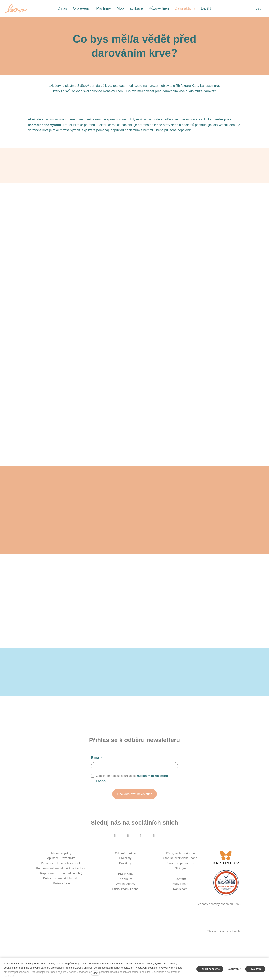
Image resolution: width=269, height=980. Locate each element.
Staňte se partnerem (180, 904)
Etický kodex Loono (125, 930)
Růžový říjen (61, 924)
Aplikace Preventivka (61, 899)
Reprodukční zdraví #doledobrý (61, 914)
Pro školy (125, 904)
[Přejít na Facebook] (115, 877)
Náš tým (180, 909)
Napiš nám (180, 930)
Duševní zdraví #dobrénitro (61, 919)
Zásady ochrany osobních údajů (220, 945)
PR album (125, 920)
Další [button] (206, 8)
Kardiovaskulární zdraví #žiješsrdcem (61, 909)
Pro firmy (125, 899)
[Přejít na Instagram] (128, 877)
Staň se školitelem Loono (180, 899)
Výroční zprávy (125, 925)
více (95, 973)
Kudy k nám (180, 925)
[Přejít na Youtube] (141, 877)
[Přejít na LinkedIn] (154, 877)
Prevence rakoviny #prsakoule (61, 904)
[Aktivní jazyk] (258, 9)
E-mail (97, 799)
